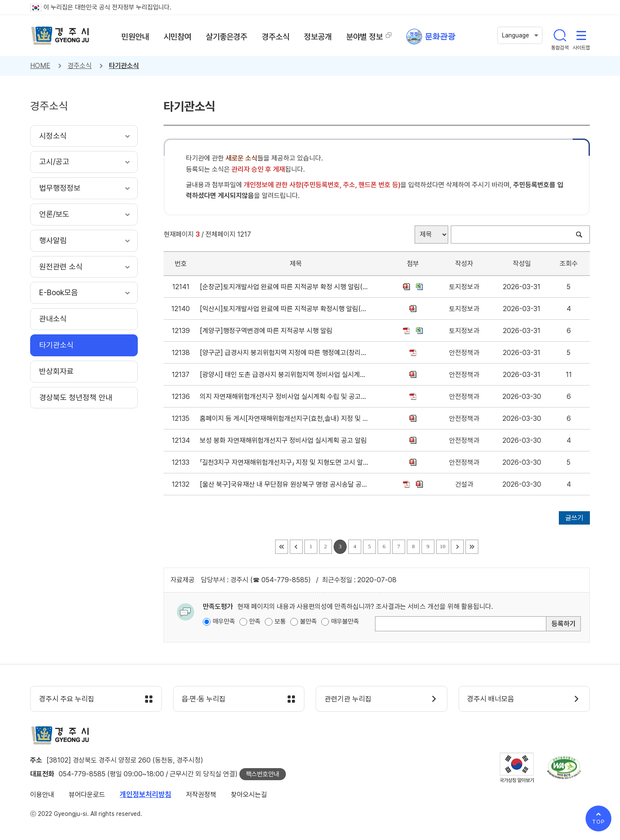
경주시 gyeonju (60, 36)
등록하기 (564, 624)
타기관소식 (124, 66)
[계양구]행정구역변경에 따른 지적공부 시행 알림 (268, 331)
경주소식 (80, 66)
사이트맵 (581, 35)
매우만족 (224, 621)
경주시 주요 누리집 (67, 699)
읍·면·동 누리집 (204, 699)
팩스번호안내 (263, 774)
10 (443, 546)
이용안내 (42, 795)
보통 (280, 621)
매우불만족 (345, 621)
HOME (40, 66)
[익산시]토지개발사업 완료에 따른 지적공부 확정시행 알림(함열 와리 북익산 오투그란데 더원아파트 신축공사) (285, 309)
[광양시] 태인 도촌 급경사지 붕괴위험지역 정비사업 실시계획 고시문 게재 (285, 375)
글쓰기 (574, 518)
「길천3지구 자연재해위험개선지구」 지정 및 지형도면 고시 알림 (285, 462)
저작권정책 (201, 795)
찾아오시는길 (249, 795)
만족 (255, 621)
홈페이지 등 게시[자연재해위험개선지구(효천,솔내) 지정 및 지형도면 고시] (285, 418)
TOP (598, 822)
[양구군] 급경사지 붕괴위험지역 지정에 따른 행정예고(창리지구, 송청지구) (285, 353)
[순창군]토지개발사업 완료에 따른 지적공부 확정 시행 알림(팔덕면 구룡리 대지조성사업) (285, 287)
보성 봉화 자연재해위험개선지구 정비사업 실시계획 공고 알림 (285, 440)
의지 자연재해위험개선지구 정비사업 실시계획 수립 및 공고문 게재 (285, 397)
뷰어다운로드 (87, 795)
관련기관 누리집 (348, 699)
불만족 (308, 621)
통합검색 (560, 35)
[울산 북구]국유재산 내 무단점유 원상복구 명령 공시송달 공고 (285, 484)
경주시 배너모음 (491, 699)
